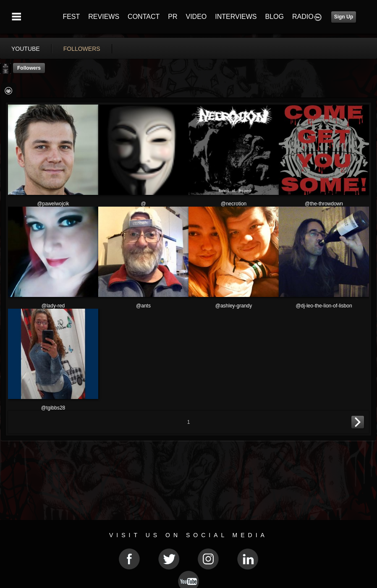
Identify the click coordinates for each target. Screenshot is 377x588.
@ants (143, 306)
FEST (71, 17)
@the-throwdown (324, 204)
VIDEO (196, 17)
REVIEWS (104, 17)
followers (82, 49)
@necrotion (234, 204)
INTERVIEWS (236, 17)
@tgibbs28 (53, 408)
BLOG (275, 17)
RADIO (303, 17)
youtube (26, 49)
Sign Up (344, 17)
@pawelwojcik (53, 204)
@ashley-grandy (234, 306)
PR (173, 17)
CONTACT (144, 17)
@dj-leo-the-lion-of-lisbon (324, 306)
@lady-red (53, 306)
